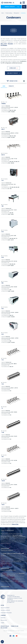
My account (4, 628)
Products (11, 86)
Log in (21, 3)
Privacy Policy (5, 626)
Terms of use (15, 626)
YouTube (17, 636)
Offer (2, 605)
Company (3, 615)
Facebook (10, 636)
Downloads (13, 68)
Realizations (4, 620)
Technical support (5, 610)
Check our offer (5, 549)
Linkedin (14, 636)
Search (24, 7)
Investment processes (6, 613)
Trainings (3, 618)
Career (2, 623)
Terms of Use (15, 524)
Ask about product (13, 73)
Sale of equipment (5, 608)
